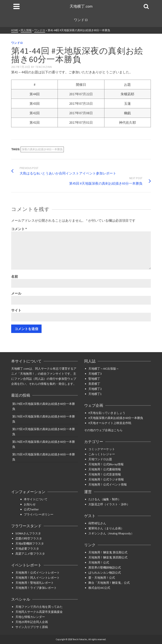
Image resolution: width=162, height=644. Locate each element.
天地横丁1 (95, 394)
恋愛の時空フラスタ (29, 538)
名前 (15, 276)
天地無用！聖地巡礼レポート (35, 583)
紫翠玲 (93, 528)
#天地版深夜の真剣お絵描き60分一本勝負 (116, 418)
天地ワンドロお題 (100, 459)
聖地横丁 (94, 379)
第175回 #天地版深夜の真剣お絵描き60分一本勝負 (44, 457)
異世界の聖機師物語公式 (105, 568)
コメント (19, 229)
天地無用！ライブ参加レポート (36, 588)
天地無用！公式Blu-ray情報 (106, 464)
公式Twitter (31, 509)
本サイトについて (36, 499)
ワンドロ (17, 43)
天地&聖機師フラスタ (30, 543)
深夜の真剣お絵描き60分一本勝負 (42, 149)
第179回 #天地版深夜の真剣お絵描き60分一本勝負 (44, 406)
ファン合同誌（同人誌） (30, 379)
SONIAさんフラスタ (28, 533)
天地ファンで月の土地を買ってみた (39, 607)
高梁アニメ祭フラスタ (30, 554)
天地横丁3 (95, 374)
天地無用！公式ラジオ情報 (106, 479)
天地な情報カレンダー (30, 617)
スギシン (94, 533)
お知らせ (30, 504)
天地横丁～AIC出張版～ (104, 369)
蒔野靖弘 (94, 523)
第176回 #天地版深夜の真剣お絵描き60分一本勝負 (44, 444)
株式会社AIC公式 (99, 588)
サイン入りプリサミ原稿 (32, 627)
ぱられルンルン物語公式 (105, 573)
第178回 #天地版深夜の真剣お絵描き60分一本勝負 (44, 419)
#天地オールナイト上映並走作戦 (110, 423)
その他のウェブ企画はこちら (103, 430)
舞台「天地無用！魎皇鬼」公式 (109, 583)
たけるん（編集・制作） (105, 499)
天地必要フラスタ (27, 549)
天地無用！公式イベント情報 (108, 484)
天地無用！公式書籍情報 (105, 469)
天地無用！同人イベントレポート (38, 578)
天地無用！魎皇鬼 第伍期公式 (108, 552)
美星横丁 (94, 384)
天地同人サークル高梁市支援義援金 (39, 612)
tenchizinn (44, 67)
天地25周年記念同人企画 (32, 622)
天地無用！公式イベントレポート (38, 573)
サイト (16, 310)
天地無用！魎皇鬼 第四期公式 (108, 557)
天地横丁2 (95, 389)
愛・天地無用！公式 (102, 578)
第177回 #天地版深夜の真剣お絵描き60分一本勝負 (44, 432)
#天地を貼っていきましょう (107, 413)
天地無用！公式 (99, 562)
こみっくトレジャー (102, 454)
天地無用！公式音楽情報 (105, 474)
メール (16, 293)
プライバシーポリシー (39, 514)
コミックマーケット (102, 449)
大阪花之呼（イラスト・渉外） (109, 504)
